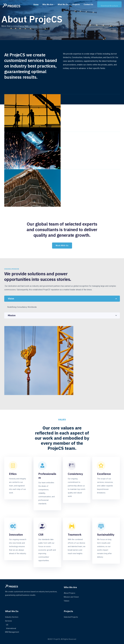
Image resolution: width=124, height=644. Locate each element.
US (7, 625)
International (11, 628)
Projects (76, 4)
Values (67, 601)
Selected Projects (71, 617)
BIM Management (12, 632)
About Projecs (70, 593)
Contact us (88, 4)
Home (36, 4)
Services (8, 621)
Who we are (48, 4)
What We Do (63, 4)
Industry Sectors (12, 617)
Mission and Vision (71, 597)
